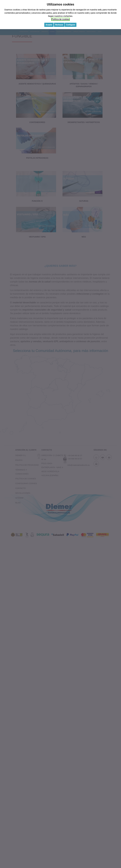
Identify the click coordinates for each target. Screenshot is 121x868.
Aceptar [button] (49, 25)
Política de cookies (61, 19)
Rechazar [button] (59, 25)
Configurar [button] (71, 25)
